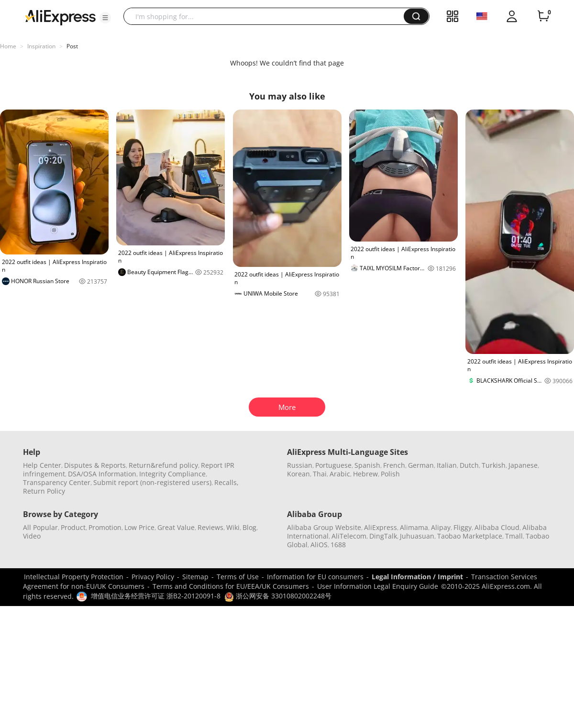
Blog (249, 527)
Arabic (340, 474)
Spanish (367, 465)
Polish (390, 474)
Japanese (523, 465)
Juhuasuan (417, 536)
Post (72, 46)
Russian (300, 465)
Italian (447, 465)
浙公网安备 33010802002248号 (278, 596)
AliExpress (381, 527)
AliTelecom (349, 536)
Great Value (176, 527)
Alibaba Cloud (497, 527)
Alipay (441, 527)
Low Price (139, 527)
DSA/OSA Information (102, 474)
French (394, 465)
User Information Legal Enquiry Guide (378, 586)
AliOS (319, 545)
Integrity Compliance (172, 474)
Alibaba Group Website (324, 527)
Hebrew (365, 474)
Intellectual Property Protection (74, 577)
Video (32, 536)
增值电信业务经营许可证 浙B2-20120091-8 (156, 596)
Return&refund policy (163, 465)
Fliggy (463, 527)
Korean (298, 474)
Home (8, 46)
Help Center (42, 465)
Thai (320, 474)
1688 (338, 545)
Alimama (414, 527)
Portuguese (333, 465)
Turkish (494, 465)
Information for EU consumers (315, 577)
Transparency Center (57, 482)
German (421, 465)
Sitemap (195, 577)
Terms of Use (238, 577)
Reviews (210, 527)
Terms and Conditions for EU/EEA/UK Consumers (231, 586)
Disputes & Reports (95, 465)
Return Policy (44, 491)
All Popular (40, 527)
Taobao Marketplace (470, 536)
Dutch (469, 465)
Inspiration (41, 46)
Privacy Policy (153, 577)
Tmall (514, 536)
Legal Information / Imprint (417, 577)
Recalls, (226, 482)
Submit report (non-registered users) (152, 482)
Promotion (105, 527)
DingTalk (383, 536)
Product (73, 527)
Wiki (233, 527)
